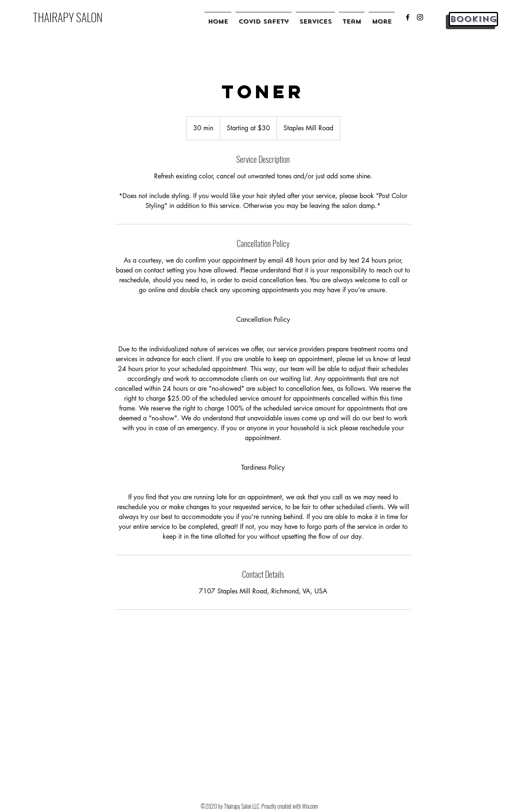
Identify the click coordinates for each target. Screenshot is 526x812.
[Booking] (473, 19)
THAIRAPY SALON (68, 17)
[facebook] (408, 17)
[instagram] (420, 17)
